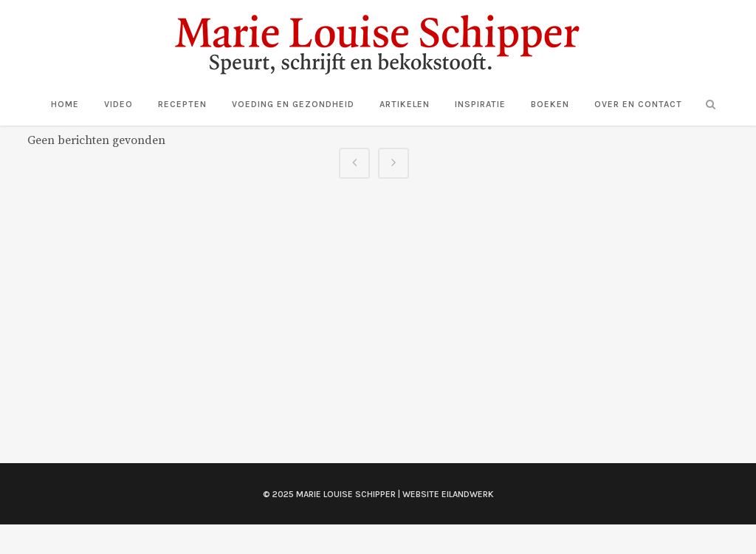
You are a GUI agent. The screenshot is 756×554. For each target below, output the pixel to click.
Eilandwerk (468, 494)
